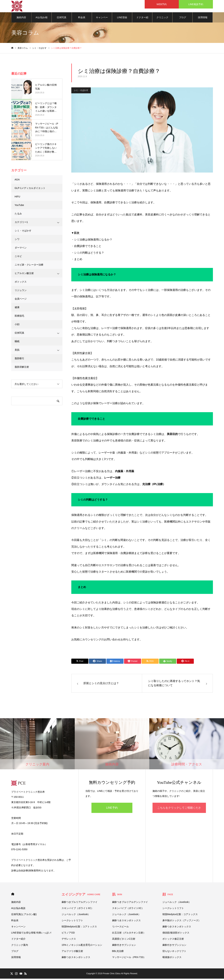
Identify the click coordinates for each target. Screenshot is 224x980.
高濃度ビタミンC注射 (124, 940)
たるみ (18, 215)
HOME (13, 895)
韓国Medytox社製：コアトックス (79, 928)
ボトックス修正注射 (173, 940)
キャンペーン (102, 21)
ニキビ (18, 258)
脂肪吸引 (19, 360)
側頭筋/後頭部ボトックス (176, 934)
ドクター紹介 (142, 21)
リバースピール (120, 928)
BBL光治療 (118, 952)
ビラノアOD (68, 934)
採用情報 (203, 19)
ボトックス (21, 283)
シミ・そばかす (81, 92)
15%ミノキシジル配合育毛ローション (82, 946)
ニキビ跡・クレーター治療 (29, 266)
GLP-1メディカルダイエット (30, 189)
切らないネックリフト (174, 952)
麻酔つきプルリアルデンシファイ (80, 903)
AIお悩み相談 (42, 21)
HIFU (17, 198)
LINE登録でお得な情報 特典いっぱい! (122, 21)
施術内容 (21, 19)
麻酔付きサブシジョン (124, 946)
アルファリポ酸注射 (72, 952)
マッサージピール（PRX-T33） (129, 959)
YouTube (19, 206)
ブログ (183, 19)
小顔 (17, 326)
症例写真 (19, 334)
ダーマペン (21, 249)
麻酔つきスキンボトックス (76, 959)
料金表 (82, 19)
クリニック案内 (162, 21)
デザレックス (69, 940)
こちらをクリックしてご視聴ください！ (179, 811)
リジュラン (21, 292)
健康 (17, 309)
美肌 (17, 351)
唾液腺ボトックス (172, 959)
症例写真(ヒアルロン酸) (62, 21)
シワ (17, 240)
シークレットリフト (72, 922)
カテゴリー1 (21, 223)
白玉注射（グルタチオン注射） (129, 934)
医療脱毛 (19, 317)
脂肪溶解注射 (22, 368)
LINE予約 (112, 809)
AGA (17, 181)
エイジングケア (81, 896)
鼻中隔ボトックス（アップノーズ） (182, 922)
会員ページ (21, 300)
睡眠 (17, 343)
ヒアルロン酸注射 (24, 275)
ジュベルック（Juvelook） (76, 916)
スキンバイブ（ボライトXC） (78, 909)
